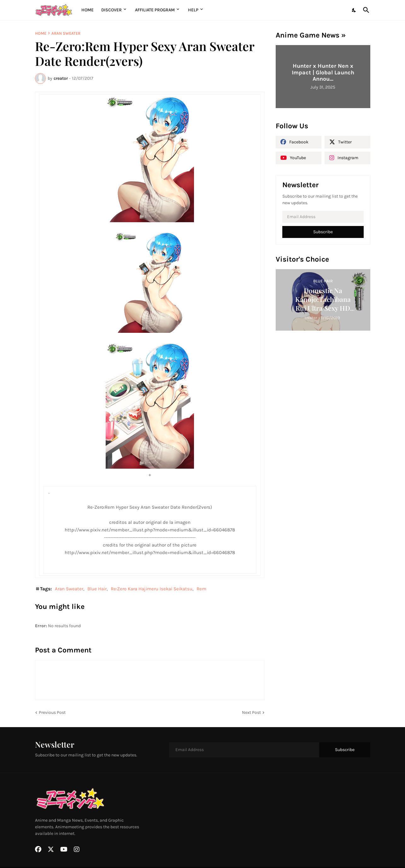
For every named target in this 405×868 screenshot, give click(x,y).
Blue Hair (97, 589)
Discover (112, 10)
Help (193, 10)
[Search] (365, 10)
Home (88, 10)
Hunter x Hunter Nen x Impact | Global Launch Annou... (323, 72)
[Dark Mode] (354, 10)
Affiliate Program (155, 10)
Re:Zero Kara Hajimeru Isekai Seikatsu (152, 589)
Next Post (251, 712)
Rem (201, 589)
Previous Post (52, 712)
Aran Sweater (66, 33)
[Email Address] (323, 217)
